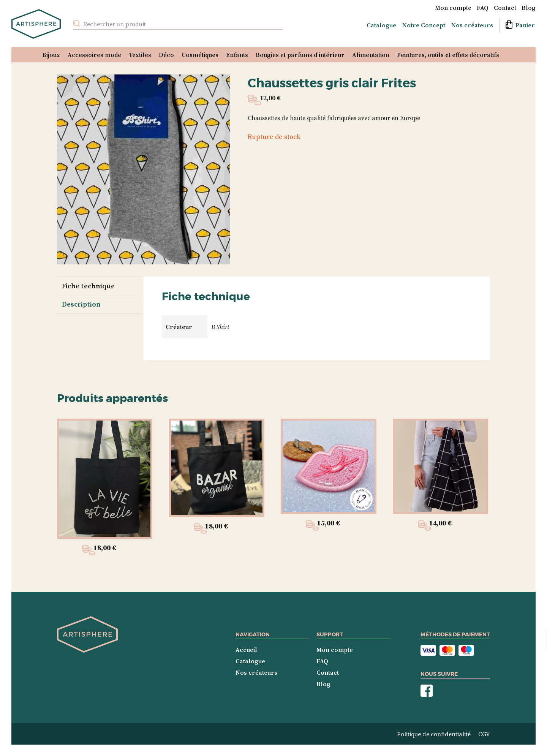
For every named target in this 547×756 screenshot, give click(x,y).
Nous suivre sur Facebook (427, 691)
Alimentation (371, 55)
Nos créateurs (472, 25)
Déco (166, 55)
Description (81, 304)
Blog (529, 8)
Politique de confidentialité (434, 734)
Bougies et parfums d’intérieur (300, 55)
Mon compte (453, 8)
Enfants (237, 55)
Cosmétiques (200, 55)
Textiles (140, 55)
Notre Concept (424, 25)
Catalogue (381, 25)
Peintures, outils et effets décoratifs (448, 55)
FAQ (483, 8)
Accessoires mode (94, 55)
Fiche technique (88, 286)
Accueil (246, 650)
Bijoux (51, 55)
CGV (484, 734)
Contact (505, 8)
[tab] (98, 286)
